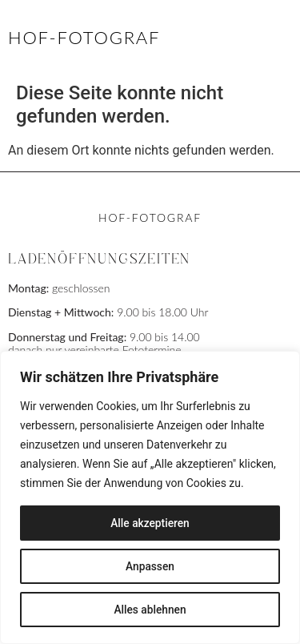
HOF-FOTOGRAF (84, 37)
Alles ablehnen (150, 610)
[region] (150, 497)
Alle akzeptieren (150, 523)
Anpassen (150, 566)
